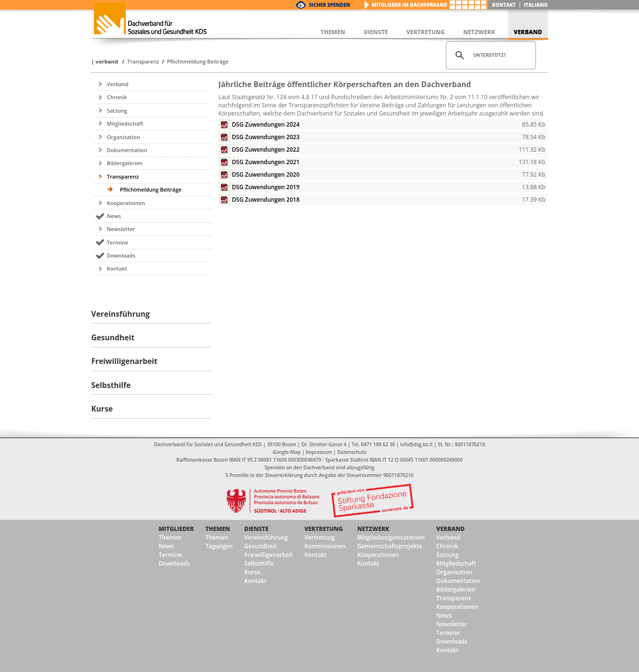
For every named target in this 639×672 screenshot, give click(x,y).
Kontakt (504, 5)
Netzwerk (373, 529)
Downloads (121, 255)
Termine (117, 242)
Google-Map (287, 452)
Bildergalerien (125, 163)
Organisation (124, 137)
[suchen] (489, 55)
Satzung (117, 110)
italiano (536, 5)
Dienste (256, 529)
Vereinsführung (266, 537)
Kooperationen (126, 203)
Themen (170, 537)
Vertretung (324, 529)
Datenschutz (352, 452)
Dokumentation (127, 150)
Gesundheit (260, 546)
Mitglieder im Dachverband (410, 5)
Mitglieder (176, 529)
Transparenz (143, 61)
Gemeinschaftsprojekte (390, 546)
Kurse (252, 572)
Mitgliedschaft (125, 123)
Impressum (319, 452)
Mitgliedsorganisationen (391, 537)
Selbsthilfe (259, 563)
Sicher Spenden (330, 5)
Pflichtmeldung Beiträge (198, 61)
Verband (107, 61)
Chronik (117, 97)
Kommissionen (325, 546)
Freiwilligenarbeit (268, 555)
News (114, 216)
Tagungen (219, 546)
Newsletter (121, 229)
